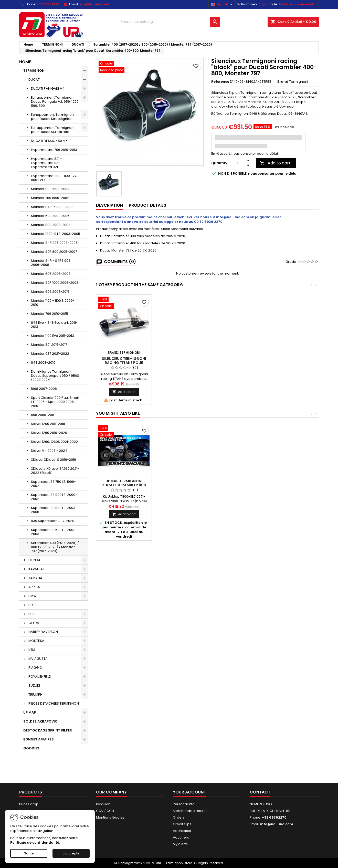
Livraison (103, 804)
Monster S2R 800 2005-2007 (54, 252)
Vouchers (181, 837)
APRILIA (34, 587)
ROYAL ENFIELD (40, 677)
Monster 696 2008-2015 (50, 292)
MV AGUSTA (38, 659)
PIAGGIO (35, 668)
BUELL (33, 605)
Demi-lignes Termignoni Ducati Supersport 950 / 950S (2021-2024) (55, 376)
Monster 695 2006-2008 (51, 274)
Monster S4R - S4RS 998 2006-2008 (51, 263)
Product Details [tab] (147, 205)
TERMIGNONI (34, 71)
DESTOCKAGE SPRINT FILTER (48, 730)
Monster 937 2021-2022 (50, 354)
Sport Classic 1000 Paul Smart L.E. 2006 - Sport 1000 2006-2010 (55, 402)
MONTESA (36, 641)
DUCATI (34, 80)
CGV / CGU (105, 811)
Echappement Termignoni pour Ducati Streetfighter (53, 117)
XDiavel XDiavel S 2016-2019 (54, 460)
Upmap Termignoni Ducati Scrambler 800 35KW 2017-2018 (124, 485)
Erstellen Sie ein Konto (297, 4)
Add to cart (275, 163)
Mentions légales (110, 817)
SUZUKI (34, 686)
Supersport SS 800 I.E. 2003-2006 (54, 510)
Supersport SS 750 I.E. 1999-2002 (53, 484)
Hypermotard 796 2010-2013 (54, 150)
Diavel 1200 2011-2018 (48, 424)
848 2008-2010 (43, 363)
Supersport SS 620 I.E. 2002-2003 (54, 532)
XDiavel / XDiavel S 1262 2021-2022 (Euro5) (55, 471)
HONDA (34, 560)
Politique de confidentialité (35, 843)
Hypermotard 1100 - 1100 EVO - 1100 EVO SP (56, 178)
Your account (189, 792)
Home (25, 62)
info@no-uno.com (94, 4)
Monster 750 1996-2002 (50, 198)
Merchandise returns (190, 811)
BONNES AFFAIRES (39, 739)
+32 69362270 (48, 4)
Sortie (29, 853)
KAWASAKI (37, 569)
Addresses (182, 831)
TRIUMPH (35, 694)
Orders (179, 817)
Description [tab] (109, 205)
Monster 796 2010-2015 (50, 314)
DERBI (33, 614)
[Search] (169, 22)
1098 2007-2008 (44, 389)
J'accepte (71, 853)
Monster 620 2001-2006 (50, 216)
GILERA (34, 623)
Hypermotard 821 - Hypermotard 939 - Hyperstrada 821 (47, 163)
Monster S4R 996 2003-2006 (54, 243)
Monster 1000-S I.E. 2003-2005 (56, 234)
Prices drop (29, 804)
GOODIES (31, 748)
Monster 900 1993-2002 (50, 189)
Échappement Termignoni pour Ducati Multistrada (53, 130)
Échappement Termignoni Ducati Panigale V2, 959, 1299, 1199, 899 (55, 102)
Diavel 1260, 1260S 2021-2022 (54, 442)
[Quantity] (238, 163)
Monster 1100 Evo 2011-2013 (52, 336)
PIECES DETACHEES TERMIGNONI (54, 703)
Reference (220, 82)
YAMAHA (35, 578)
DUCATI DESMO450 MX (49, 141)
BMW (33, 596)
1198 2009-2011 (43, 415)
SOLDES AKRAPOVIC (40, 721)
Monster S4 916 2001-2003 (52, 207)
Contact (260, 792)
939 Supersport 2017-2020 (53, 521)
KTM (32, 650)
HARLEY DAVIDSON (43, 632)
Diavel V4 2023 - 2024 (49, 451)
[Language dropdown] (222, 4)
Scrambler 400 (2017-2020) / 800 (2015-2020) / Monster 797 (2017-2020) (55, 547)
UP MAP (30, 712)
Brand (283, 82)
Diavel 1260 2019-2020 (49, 433)
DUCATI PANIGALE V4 (48, 88)
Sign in (264, 4)
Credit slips (182, 824)
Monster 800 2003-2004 (51, 225)
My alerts (180, 844)
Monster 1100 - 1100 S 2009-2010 (53, 303)
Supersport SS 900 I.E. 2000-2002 (54, 497)
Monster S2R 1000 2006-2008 (55, 283)
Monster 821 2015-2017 (49, 345)
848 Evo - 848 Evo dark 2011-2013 (54, 325)
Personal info (184, 804)
